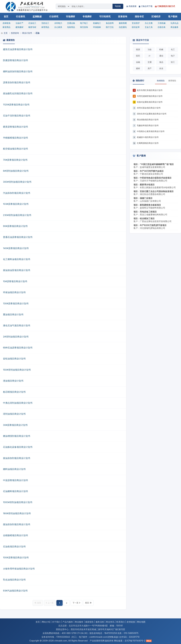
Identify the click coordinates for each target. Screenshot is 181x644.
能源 (138, 49)
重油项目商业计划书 (13, 314)
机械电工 (97, 23)
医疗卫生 (110, 27)
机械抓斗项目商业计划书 (148, 137)
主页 (6, 33)
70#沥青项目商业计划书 (15, 160)
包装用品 (71, 27)
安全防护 (136, 23)
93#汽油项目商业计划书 (15, 591)
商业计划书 (27, 33)
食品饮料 (110, 23)
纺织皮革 (136, 27)
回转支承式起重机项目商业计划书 (152, 114)
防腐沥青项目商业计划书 (15, 60)
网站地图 (141, 622)
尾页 (88, 603)
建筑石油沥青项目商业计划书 (18, 49)
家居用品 (6, 27)
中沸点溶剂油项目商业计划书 (18, 403)
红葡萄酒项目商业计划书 (148, 143)
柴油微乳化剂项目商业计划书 (18, 93)
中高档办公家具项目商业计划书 (151, 131)
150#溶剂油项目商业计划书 (17, 370)
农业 (161, 68)
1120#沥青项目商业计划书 (16, 105)
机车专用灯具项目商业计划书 (150, 90)
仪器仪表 (162, 27)
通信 (161, 56)
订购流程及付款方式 (165, 6)
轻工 (173, 62)
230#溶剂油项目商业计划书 (17, 215)
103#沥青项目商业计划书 (16, 204)
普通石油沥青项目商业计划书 (18, 237)
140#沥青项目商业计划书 (16, 248)
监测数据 (37, 17)
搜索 (118, 6)
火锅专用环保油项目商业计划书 (19, 569)
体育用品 (45, 27)
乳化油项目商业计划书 (14, 580)
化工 (173, 49)
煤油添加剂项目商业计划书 (17, 524)
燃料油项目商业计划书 (14, 469)
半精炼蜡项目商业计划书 (15, 138)
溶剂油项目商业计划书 (14, 414)
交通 (150, 62)
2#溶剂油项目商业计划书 (16, 337)
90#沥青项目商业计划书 (15, 226)
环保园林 (97, 27)
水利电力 (58, 23)
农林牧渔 (6, 23)
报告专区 (139, 17)
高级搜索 (131, 6)
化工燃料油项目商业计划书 (17, 259)
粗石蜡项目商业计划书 (14, 392)
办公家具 (58, 27)
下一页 (76, 603)
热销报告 (161, 81)
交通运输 (71, 23)
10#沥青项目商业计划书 (15, 281)
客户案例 (173, 17)
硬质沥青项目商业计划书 (15, 127)
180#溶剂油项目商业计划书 (17, 513)
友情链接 (131, 622)
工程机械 (162, 23)
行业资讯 (21, 17)
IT (150, 56)
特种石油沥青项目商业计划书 (18, 348)
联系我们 (121, 622)
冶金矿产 (19, 23)
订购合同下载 (146, 6)
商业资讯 (110, 622)
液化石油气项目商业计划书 (17, 325)
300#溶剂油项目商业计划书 (17, 182)
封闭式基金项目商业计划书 (149, 108)
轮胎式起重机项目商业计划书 (150, 102)
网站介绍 (46, 622)
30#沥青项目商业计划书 (15, 425)
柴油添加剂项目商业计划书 (17, 458)
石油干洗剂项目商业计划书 (17, 116)
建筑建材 (19, 27)
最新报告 (89, 622)
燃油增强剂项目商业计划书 (17, 436)
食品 (161, 62)
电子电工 (84, 23)
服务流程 (100, 622)
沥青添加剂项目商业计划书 (17, 82)
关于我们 (56, 622)
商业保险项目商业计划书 (148, 120)
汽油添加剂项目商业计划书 (17, 193)
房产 (150, 68)
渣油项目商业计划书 (13, 381)
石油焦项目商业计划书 (14, 547)
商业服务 (175, 27)
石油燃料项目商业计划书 (15, 491)
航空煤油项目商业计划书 (15, 149)
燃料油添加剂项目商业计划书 (18, 71)
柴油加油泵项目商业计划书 (17, 270)
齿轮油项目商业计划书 (14, 359)
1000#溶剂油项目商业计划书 (18, 502)
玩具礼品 (175, 23)
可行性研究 (105, 17)
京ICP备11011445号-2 (135, 641)
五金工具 (149, 27)
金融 (138, 62)
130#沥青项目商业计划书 (16, 303)
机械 (161, 49)
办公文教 (149, 23)
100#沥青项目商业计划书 (16, 557)
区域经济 (156, 17)
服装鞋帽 (123, 23)
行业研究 (54, 17)
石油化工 (32, 23)
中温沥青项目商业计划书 (15, 480)
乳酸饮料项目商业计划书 (148, 125)
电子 (173, 56)
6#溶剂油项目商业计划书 (16, 171)
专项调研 (87, 17)
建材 (138, 68)
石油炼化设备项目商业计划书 (18, 447)
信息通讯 (123, 27)
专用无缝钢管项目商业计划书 (150, 96)
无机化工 (45, 23)
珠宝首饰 (84, 27)
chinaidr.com (61, 641)
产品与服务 (68, 622)
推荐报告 (172, 81)
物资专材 (32, 27)
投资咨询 (123, 17)
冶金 (150, 49)
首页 (6, 17)
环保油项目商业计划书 (14, 292)
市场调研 (70, 17)
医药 (138, 56)
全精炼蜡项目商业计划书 (15, 535)
